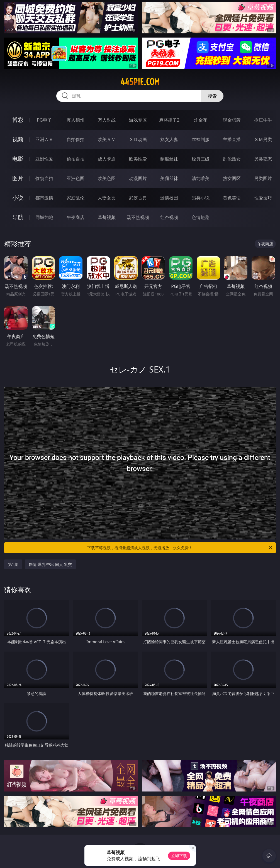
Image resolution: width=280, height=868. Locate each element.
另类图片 (263, 178)
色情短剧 (201, 217)
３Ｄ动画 (138, 139)
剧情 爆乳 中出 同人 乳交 (50, 564)
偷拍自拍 (76, 159)
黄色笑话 (232, 198)
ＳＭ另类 (263, 139)
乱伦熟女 (232, 159)
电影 (18, 159)
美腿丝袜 (169, 178)
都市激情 (44, 198)
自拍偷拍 (76, 139)
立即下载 (179, 856)
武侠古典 (138, 198)
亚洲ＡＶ (44, 139)
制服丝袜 (169, 159)
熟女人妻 (169, 139)
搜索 (212, 96)
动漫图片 (138, 178)
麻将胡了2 (169, 120)
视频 (18, 139)
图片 (18, 178)
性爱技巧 (263, 198)
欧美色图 (107, 178)
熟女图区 (232, 178)
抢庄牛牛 (263, 120)
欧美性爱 (138, 159)
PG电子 (44, 120)
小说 (18, 198)
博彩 (18, 120)
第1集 (13, 564)
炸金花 (201, 120)
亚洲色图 (76, 178)
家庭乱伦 (76, 198)
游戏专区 (138, 120)
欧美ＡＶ (107, 139)
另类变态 (263, 159)
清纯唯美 (201, 178)
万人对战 (107, 120)
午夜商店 (76, 217)
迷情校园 (169, 198)
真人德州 (76, 120)
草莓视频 (107, 217)
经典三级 (201, 159)
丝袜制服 (201, 139)
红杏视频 (169, 217)
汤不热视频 (138, 217)
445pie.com (140, 82)
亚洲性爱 (44, 159)
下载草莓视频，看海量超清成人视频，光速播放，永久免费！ (180, 548)
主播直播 (232, 139)
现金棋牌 (232, 120)
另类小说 (201, 198)
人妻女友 (107, 198)
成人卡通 (107, 159)
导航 (18, 217)
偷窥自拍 (44, 178)
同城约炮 (44, 217)
